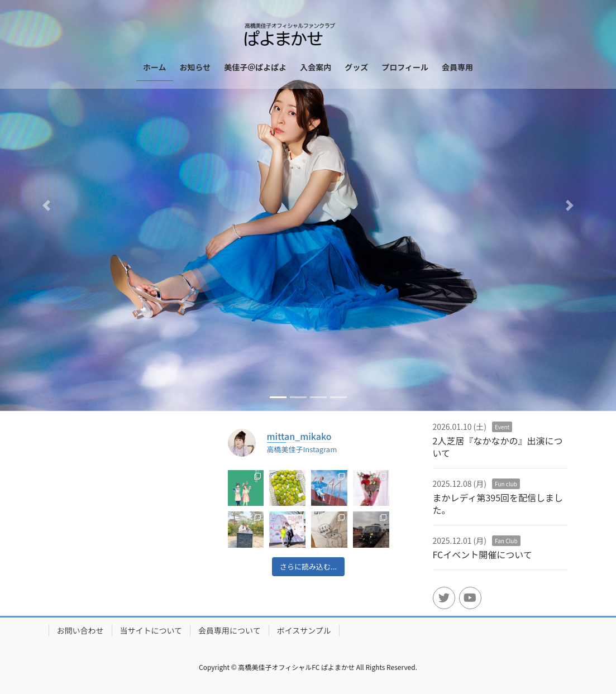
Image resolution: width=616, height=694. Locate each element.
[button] (46, 205)
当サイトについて (151, 630)
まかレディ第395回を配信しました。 (498, 504)
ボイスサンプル (304, 630)
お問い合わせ (80, 630)
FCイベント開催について (483, 554)
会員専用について (230, 630)
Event (502, 427)
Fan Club (506, 541)
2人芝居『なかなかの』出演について (498, 447)
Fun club (506, 484)
